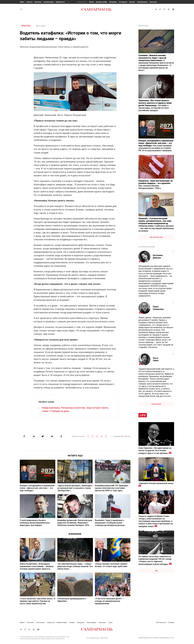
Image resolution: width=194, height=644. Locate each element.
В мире (72, 622)
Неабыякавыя (142, 2)
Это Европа (123, 2)
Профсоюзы (60, 2)
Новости (29, 2)
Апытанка (153, 2)
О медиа (171, 622)
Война (22, 2)
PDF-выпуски (161, 622)
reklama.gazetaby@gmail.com (164, 638)
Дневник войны (102, 2)
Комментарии (49, 2)
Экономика (40, 622)
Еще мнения (156, 404)
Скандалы (81, 622)
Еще (156, 571)
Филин (91, 2)
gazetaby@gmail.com (146, 638)
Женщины (113, 2)
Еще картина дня (156, 237)
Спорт (110, 622)
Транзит (132, 2)
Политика (38, 2)
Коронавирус (91, 622)
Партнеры (102, 622)
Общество (26, 26)
